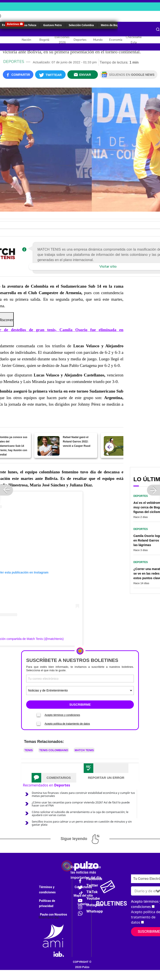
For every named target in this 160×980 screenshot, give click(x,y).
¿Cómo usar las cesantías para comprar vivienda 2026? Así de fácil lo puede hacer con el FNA (81, 804)
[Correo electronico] (80, 679)
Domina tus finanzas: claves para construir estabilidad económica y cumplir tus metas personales (83, 794)
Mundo (98, 40)
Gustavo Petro (52, 25)
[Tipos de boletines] (80, 690)
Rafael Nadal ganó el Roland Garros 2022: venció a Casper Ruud (77, 442)
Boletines (13, 24)
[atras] (109, 447)
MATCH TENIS (84, 750)
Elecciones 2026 (62, 40)
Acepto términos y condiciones (62, 715)
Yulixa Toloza (28, 25)
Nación (26, 40)
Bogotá (44, 40)
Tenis (29, 750)
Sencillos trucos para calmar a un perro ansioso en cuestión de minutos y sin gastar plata (82, 823)
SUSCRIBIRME (80, 705)
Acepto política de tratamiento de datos (67, 724)
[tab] (54, 778)
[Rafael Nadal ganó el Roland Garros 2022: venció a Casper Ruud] (49, 446)
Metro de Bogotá (112, 25)
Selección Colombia (81, 25)
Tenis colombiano (54, 750)
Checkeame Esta (134, 40)
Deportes (80, 40)
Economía (116, 40)
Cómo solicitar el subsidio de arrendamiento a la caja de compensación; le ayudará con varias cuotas (80, 813)
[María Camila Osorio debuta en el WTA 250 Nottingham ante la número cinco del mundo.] (115, 446)
